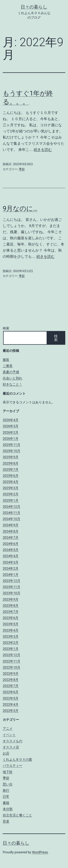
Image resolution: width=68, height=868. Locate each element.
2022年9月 (11, 673)
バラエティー (13, 766)
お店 (6, 753)
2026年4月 (11, 420)
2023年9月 (11, 599)
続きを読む (43, 150)
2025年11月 (12, 445)
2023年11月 (12, 587)
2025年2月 (11, 494)
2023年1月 (11, 649)
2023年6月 (11, 618)
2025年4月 (11, 482)
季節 (22, 169)
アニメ (8, 728)
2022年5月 (11, 698)
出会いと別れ (13, 378)
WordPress (40, 852)
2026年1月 (11, 439)
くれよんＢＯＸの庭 (17, 759)
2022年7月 (11, 686)
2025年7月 (11, 469)
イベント (9, 735)
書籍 (6, 803)
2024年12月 (12, 507)
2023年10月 (12, 593)
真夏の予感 (11, 372)
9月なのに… (20, 209)
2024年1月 (11, 575)
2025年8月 (11, 463)
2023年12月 (12, 581)
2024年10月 (12, 519)
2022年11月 (12, 661)
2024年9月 (11, 525)
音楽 (6, 821)
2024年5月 (11, 550)
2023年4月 (11, 630)
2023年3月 (11, 636)
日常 (6, 796)
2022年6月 (11, 692)
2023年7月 (11, 612)
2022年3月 (11, 711)
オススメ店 (11, 747)
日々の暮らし (34, 7)
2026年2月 (11, 432)
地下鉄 (8, 772)
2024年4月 (11, 556)
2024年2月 (11, 568)
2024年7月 (11, 537)
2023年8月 (11, 605)
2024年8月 (11, 531)
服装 (6, 360)
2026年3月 (11, 426)
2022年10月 (12, 667)
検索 (6, 328)
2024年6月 (11, 544)
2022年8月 (11, 680)
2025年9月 (11, 457)
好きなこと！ (13, 384)
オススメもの (13, 741)
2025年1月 (11, 500)
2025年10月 (12, 451)
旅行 (6, 790)
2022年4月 (11, 704)
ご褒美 (8, 366)
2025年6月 (11, 476)
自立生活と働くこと (17, 815)
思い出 (8, 784)
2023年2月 (11, 643)
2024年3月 (11, 562)
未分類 (8, 809)
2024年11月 (12, 513)
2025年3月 (11, 488)
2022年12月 (12, 655)
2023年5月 (11, 624)
